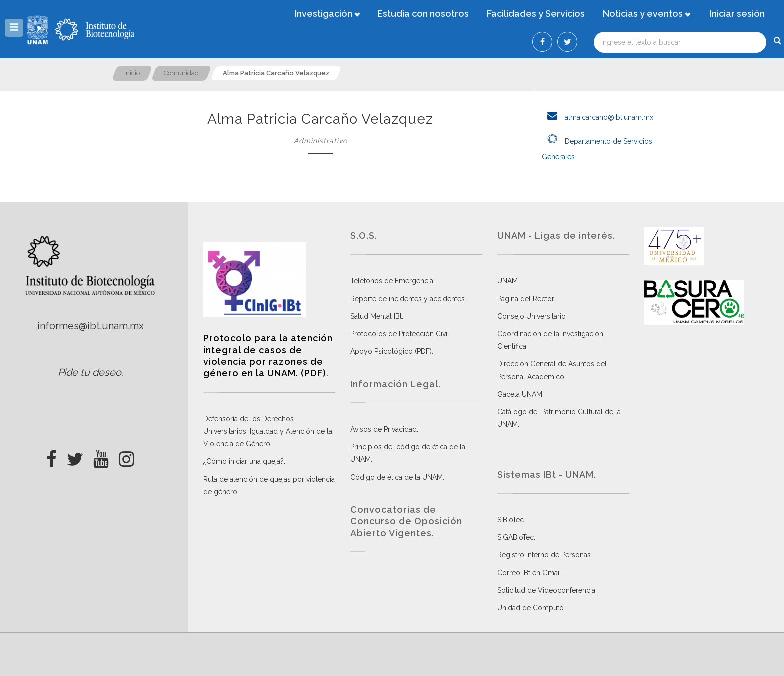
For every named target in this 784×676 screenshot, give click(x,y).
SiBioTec (511, 520)
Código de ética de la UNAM (397, 477)
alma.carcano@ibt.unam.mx (598, 117)
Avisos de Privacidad (384, 429)
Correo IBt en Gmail (529, 573)
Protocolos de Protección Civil (400, 334)
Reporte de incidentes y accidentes (408, 299)
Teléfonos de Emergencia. (393, 281)
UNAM (508, 281)
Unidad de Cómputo (531, 608)
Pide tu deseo (90, 372)
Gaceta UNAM (520, 394)
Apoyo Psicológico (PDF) (391, 351)
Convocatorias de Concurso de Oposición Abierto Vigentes (406, 521)
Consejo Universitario (532, 316)
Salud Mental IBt (376, 316)
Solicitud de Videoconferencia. (547, 590)
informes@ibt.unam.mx (91, 326)
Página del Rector (526, 299)
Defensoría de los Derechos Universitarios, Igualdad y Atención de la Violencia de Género (268, 431)
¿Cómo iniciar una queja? (244, 461)
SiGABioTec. (516, 537)
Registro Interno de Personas (544, 555)
